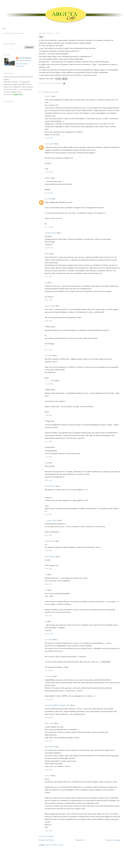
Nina (46, 463)
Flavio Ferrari (49, 723)
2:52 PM (48, 457)
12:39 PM (49, 384)
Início (5, 28)
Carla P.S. (48, 96)
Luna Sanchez (49, 144)
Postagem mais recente (47, 840)
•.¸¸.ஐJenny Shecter (51, 520)
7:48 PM (48, 569)
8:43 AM (48, 770)
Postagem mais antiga (113, 840)
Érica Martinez (50, 747)
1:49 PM (48, 415)
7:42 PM (48, 551)
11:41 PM (49, 227)
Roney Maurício (50, 486)
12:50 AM (49, 248)
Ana (46, 282)
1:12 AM (48, 277)
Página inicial (80, 840)
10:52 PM (49, 138)
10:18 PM (49, 671)
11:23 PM (49, 193)
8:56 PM (48, 616)
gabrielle (48, 178)
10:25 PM (49, 699)
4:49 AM (48, 300)
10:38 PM (49, 717)
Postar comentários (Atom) (54, 845)
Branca (47, 254)
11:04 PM (49, 172)
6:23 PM (48, 535)
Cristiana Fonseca (51, 233)
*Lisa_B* (48, 776)
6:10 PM (48, 514)
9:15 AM (48, 350)
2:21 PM (48, 441)
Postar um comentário (46, 836)
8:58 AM (48, 321)
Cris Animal (49, 355)
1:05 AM (48, 741)
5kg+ (41, 37)
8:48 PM (48, 584)
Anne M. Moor (50, 306)
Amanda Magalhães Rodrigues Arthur (57, 705)
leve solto (48, 199)
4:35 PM (48, 480)
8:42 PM (48, 831)
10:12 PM (49, 634)
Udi (46, 575)
